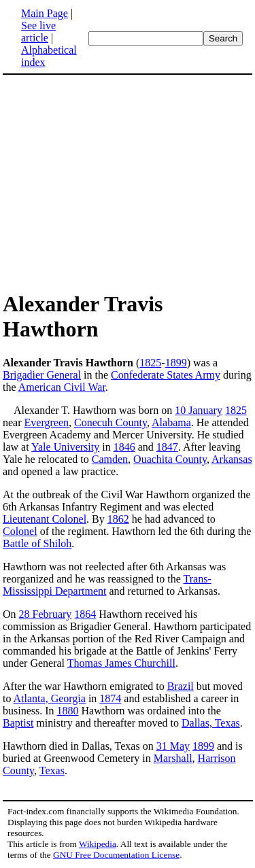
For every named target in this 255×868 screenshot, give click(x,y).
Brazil (181, 686)
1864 (85, 614)
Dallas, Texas (211, 723)
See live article (38, 32)
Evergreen (47, 422)
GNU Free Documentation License (116, 855)
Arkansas (232, 459)
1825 (150, 363)
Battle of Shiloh (37, 543)
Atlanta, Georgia (50, 698)
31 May (173, 746)
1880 (68, 711)
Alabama (171, 422)
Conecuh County (111, 422)
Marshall (173, 758)
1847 (167, 447)
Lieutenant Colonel (45, 519)
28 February (46, 614)
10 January (199, 410)
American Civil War (62, 387)
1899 (176, 363)
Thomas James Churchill (121, 663)
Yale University (65, 447)
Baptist (18, 723)
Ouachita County (170, 459)
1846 (124, 447)
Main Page (45, 13)
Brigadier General (42, 375)
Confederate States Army (166, 375)
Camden (110, 459)
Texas (52, 770)
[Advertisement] (128, 182)
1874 (110, 698)
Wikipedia (98, 844)
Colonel (20, 531)
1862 (118, 519)
